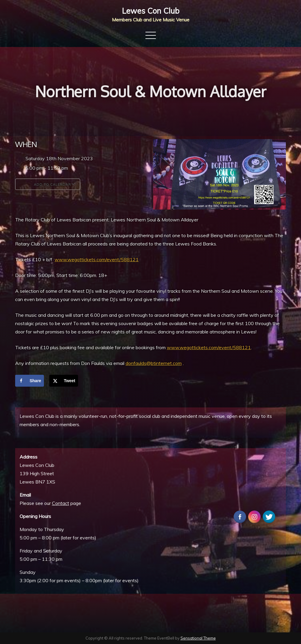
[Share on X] (64, 381)
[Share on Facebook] (30, 381)
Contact (61, 503)
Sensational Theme (198, 638)
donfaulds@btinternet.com (154, 363)
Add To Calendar (48, 184)
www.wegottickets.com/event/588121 (97, 259)
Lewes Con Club (151, 11)
